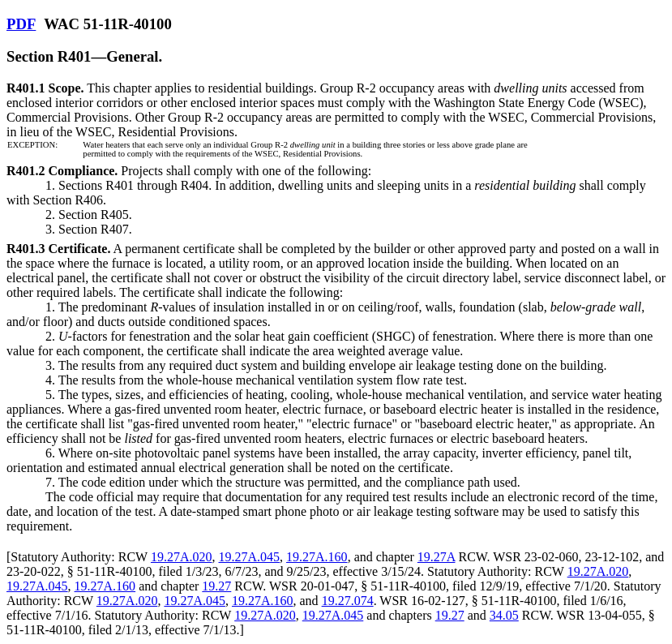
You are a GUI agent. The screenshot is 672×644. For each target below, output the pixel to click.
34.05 (504, 615)
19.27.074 (348, 601)
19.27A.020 (182, 557)
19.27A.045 (250, 557)
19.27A (437, 557)
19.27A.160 (317, 557)
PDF (21, 24)
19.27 (216, 586)
